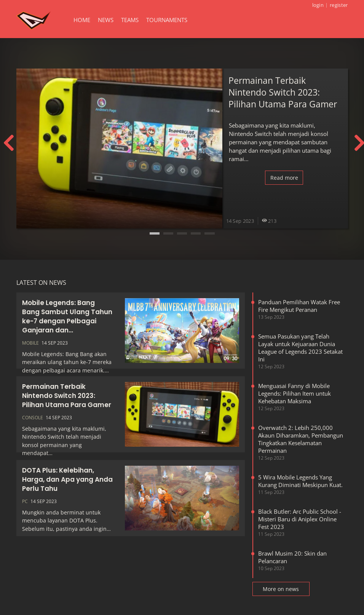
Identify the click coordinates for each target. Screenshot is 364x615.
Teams (130, 20)
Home (82, 20)
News (106, 20)
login (318, 5)
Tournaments (167, 20)
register (339, 5)
